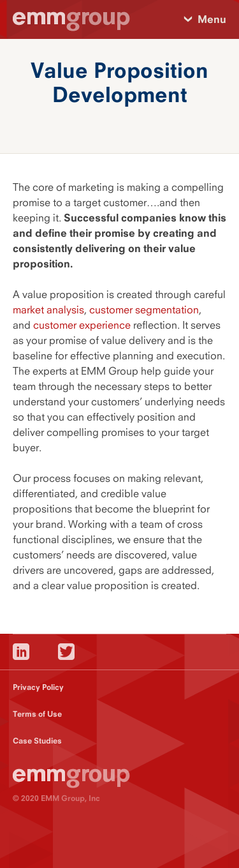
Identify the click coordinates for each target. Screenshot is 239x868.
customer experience (82, 325)
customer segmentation (144, 310)
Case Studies (37, 741)
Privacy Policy (38, 687)
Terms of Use (37, 714)
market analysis (48, 310)
